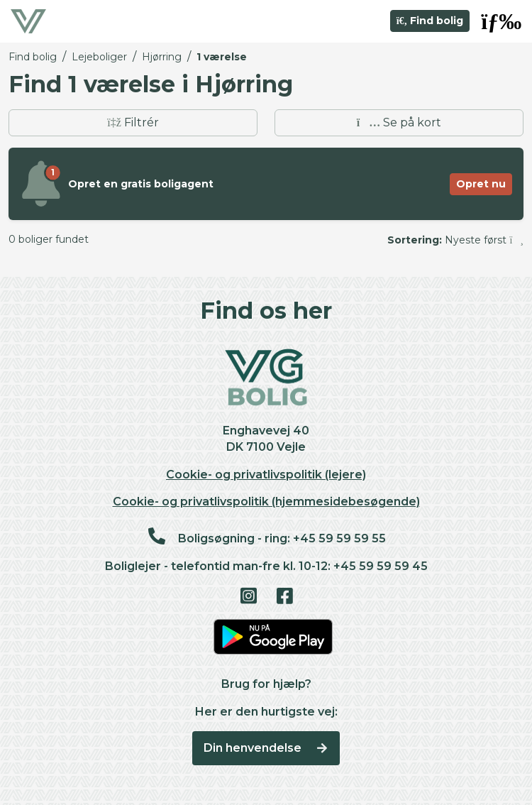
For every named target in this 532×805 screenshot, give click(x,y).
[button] (501, 21)
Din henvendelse (266, 748)
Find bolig (430, 21)
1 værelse (222, 57)
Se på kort (399, 122)
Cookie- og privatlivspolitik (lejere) (266, 475)
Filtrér (133, 122)
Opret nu (481, 184)
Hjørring (162, 57)
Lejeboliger (99, 57)
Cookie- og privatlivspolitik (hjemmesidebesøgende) (266, 502)
